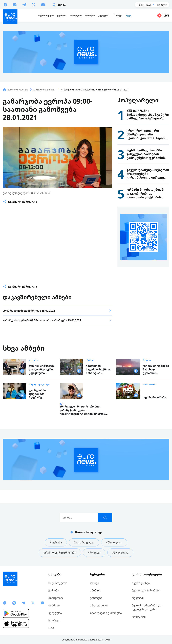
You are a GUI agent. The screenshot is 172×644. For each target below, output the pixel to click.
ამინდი (95, 590)
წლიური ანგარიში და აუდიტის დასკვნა (147, 607)
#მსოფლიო (114, 542)
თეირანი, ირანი (154, 397)
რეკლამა (138, 598)
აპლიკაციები (99, 605)
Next (51, 628)
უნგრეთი (91, 360)
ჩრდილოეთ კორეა (39, 385)
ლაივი (94, 583)
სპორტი (54, 620)
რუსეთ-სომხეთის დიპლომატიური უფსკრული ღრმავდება (42, 370)
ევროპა (54, 590)
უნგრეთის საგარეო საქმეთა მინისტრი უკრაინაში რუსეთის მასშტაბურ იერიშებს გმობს (99, 370)
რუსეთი (147, 360)
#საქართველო (84, 542)
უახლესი (96, 598)
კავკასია (34, 360)
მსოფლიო (56, 598)
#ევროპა (56, 542)
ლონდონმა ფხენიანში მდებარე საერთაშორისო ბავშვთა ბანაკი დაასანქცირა (41, 394)
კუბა (62, 403)
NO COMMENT (150, 385)
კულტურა (55, 613)
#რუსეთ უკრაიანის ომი (60, 553)
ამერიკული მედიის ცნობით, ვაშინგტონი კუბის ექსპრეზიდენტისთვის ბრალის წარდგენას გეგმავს (82, 410)
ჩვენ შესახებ (141, 583)
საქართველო (58, 583)
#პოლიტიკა (120, 553)
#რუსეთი (94, 553)
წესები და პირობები (146, 590)
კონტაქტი (139, 617)
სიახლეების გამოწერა (106, 613)
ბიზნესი (54, 605)
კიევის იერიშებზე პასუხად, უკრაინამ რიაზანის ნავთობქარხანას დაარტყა (156, 370)
